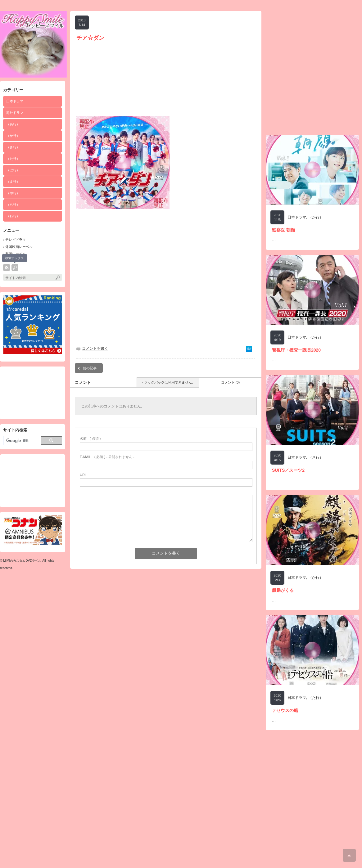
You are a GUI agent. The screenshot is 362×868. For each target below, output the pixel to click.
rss (7, 268)
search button (15, 268)
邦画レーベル (16, 254)
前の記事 (90, 368)
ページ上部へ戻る (349, 855)
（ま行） (13, 182)
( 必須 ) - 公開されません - (107, 457)
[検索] (19, 441)
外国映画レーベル (19, 247)
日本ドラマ (297, 217)
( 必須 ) (90, 438)
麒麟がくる (283, 590)
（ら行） (13, 205)
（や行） (13, 193)
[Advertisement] (33, 393)
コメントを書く (95, 349)
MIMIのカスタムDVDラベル (22, 561)
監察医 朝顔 (283, 230)
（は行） (13, 170)
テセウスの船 (285, 710)
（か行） (13, 136)
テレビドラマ (16, 240)
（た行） (13, 159)
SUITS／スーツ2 (288, 470)
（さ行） (13, 147)
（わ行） (13, 216)
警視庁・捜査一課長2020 (296, 350)
